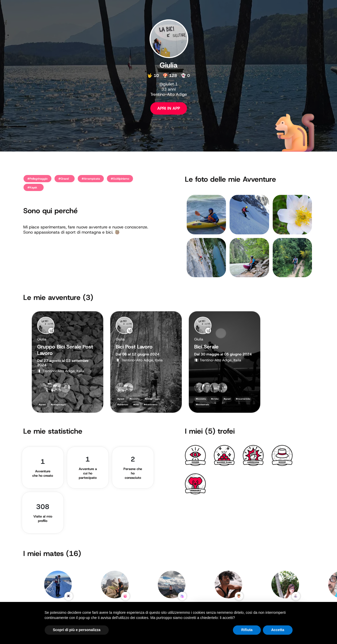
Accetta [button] (278, 630)
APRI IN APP (169, 108)
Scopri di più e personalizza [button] (77, 630)
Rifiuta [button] (247, 630)
